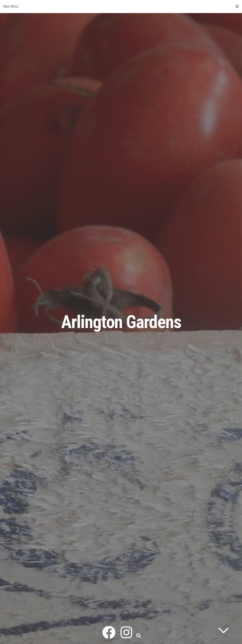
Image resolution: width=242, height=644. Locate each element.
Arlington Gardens (121, 322)
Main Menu (121, 6)
